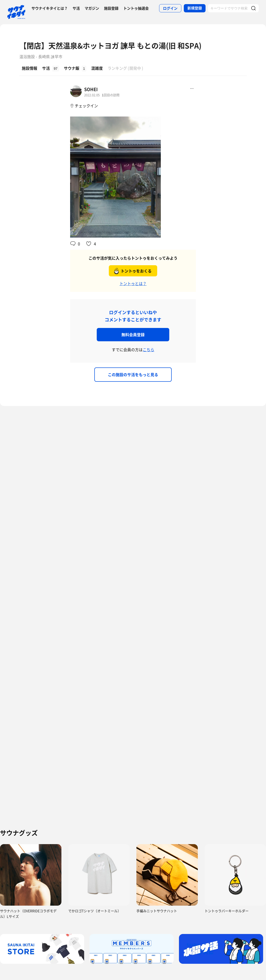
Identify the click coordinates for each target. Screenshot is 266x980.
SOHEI (91, 89)
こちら (148, 350)
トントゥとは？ (133, 283)
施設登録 (111, 8)
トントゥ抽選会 (136, 8)
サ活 (76, 8)
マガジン (92, 8)
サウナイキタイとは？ (50, 8)
